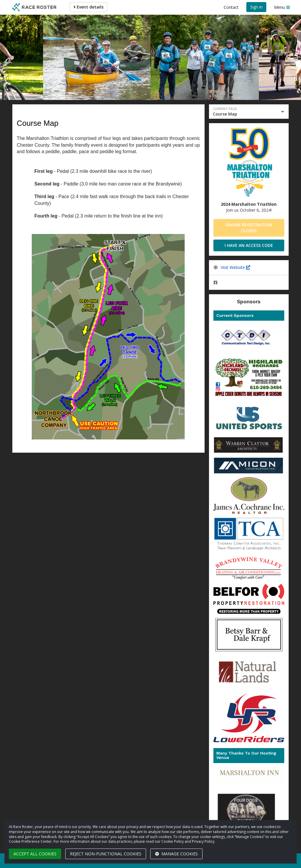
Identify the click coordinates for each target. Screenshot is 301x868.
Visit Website (235, 267)
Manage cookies (176, 854)
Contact (231, 7)
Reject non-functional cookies (106, 854)
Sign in (256, 7)
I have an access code (249, 245)
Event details (88, 7)
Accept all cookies (35, 854)
